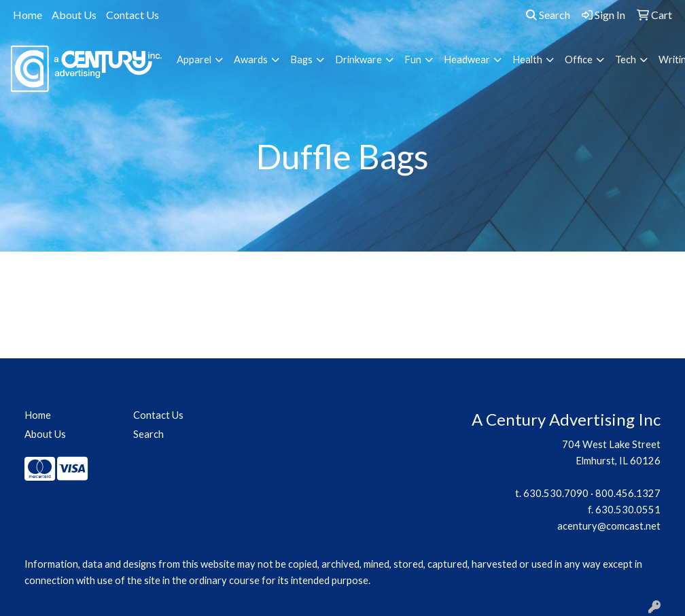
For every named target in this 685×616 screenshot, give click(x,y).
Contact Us (133, 15)
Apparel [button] (194, 59)
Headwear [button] (467, 59)
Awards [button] (251, 59)
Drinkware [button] (358, 59)
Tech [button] (626, 59)
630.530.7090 (556, 493)
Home (28, 15)
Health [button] (527, 59)
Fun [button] (413, 59)
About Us (74, 15)
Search (548, 15)
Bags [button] (301, 59)
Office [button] (579, 59)
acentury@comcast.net (609, 526)
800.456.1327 (628, 493)
